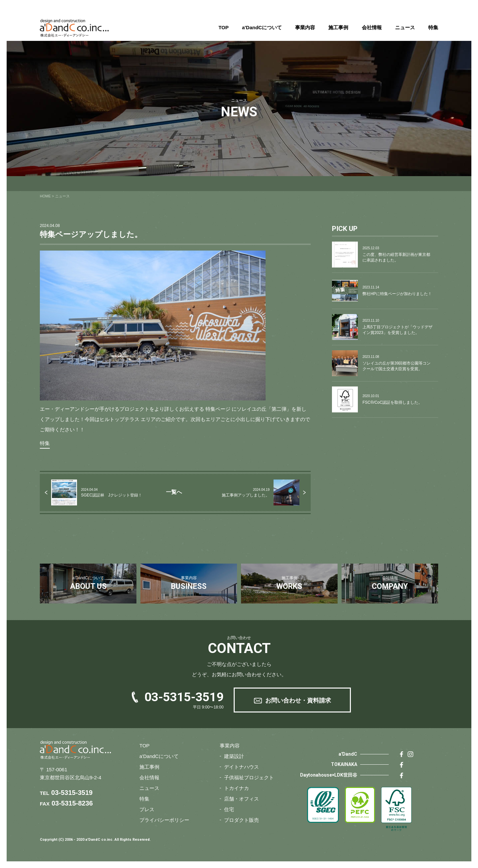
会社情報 (372, 27)
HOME (45, 196)
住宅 (229, 809)
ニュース (405, 27)
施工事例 (338, 27)
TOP (224, 27)
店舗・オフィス (241, 799)
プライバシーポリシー (164, 820)
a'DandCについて (262, 27)
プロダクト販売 (241, 820)
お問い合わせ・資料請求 (298, 701)
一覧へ (174, 492)
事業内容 (305, 27)
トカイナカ (237, 788)
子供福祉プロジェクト (249, 777)
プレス (147, 809)
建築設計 (234, 756)
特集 (433, 27)
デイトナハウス (241, 767)
